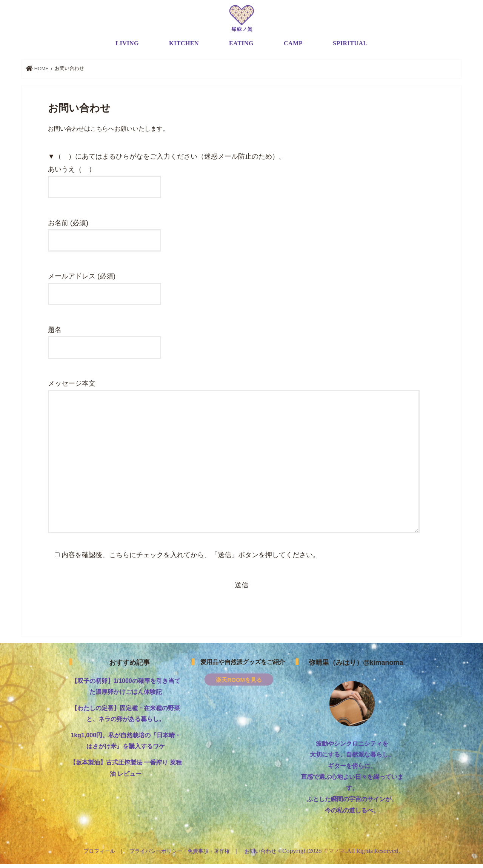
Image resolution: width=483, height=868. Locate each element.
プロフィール (100, 854)
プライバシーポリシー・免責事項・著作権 (180, 854)
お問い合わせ (260, 854)
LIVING (127, 47)
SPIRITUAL (350, 47)
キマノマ (333, 854)
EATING (241, 47)
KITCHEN (184, 47)
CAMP (293, 47)
